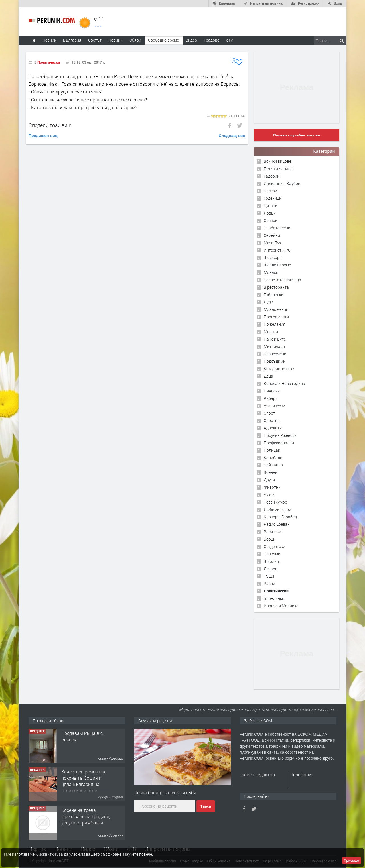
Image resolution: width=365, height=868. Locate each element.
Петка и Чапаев (278, 169)
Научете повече (138, 854)
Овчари (271, 220)
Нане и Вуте (275, 339)
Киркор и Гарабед (280, 517)
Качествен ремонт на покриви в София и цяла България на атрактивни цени (84, 781)
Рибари (271, 398)
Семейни (272, 235)
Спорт (269, 413)
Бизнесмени (275, 354)
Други (269, 480)
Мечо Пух (272, 243)
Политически (49, 62)
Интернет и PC (277, 250)
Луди (268, 302)
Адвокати (273, 428)
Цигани (271, 206)
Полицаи (272, 450)
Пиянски (272, 391)
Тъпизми (272, 554)
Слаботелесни (277, 228)
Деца (268, 376)
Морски (271, 332)
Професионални (279, 443)
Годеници (273, 198)
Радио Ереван (277, 524)
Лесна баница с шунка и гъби (165, 792)
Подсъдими (275, 361)
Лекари (271, 569)
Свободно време (163, 40)
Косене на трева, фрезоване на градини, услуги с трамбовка (86, 816)
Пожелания (275, 324)
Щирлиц (271, 561)
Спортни (272, 420)
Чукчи (269, 495)
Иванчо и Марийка (281, 606)
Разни (269, 583)
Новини (115, 40)
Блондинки (274, 598)
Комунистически (279, 369)
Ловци (270, 213)
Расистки (272, 532)
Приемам (352, 861)
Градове (212, 40)
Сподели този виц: (50, 125)
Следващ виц (232, 136)
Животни (272, 487)
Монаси (271, 272)
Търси (206, 806)
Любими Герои (277, 509)
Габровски (274, 295)
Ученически (274, 406)
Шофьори (273, 257)
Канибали (273, 458)
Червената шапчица (282, 280)
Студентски (274, 546)
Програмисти (276, 317)
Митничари (274, 346)
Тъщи (269, 576)
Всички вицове (277, 161)
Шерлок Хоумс (277, 265)
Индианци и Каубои (282, 183)
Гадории (272, 176)
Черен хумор (275, 502)
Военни (271, 472)
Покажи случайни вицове (297, 135)
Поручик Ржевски (280, 435)
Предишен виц (43, 136)
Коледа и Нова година (284, 383)
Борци (270, 539)
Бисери (270, 191)
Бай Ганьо (273, 465)
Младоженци (276, 309)
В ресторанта (276, 287)
